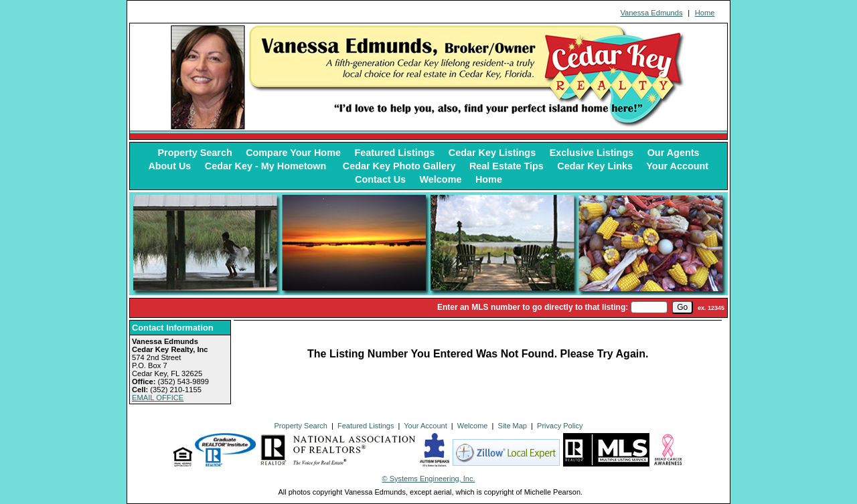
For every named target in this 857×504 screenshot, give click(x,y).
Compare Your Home (293, 153)
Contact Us (380, 179)
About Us (169, 166)
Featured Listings (394, 153)
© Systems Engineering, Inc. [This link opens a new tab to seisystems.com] (429, 479)
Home (705, 13)
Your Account (677, 166)
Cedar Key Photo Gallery (399, 166)
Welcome (441, 179)
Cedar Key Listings (492, 153)
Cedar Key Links (595, 166)
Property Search (195, 153)
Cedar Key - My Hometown (267, 166)
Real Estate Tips (507, 166)
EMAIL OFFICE (158, 398)
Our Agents (674, 153)
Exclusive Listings (592, 153)
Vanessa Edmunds (651, 13)
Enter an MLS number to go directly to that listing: (533, 307)
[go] (682, 307)
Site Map (513, 426)
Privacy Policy (560, 426)
